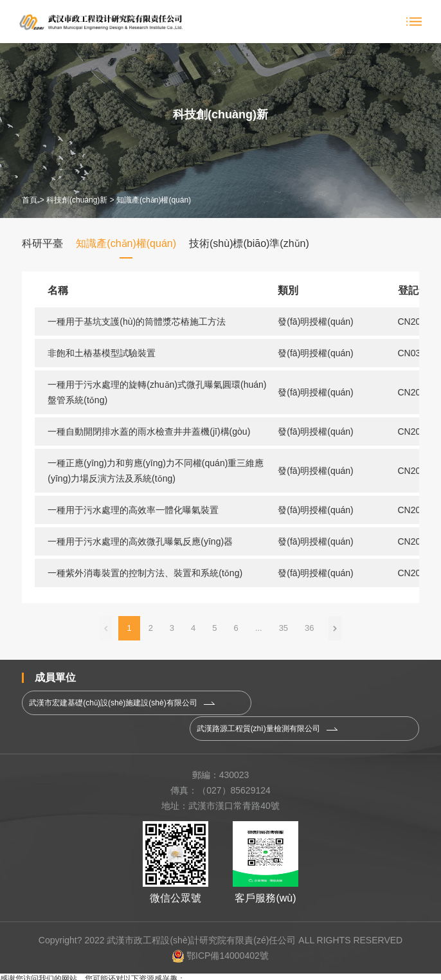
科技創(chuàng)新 (77, 200)
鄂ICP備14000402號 (221, 940)
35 (283, 628)
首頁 (30, 200)
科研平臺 (42, 243)
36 (309, 628)
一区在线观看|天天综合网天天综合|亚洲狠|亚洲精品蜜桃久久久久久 (115, 974)
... (259, 628)
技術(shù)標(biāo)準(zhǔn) (249, 243)
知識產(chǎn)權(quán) (154, 200)
